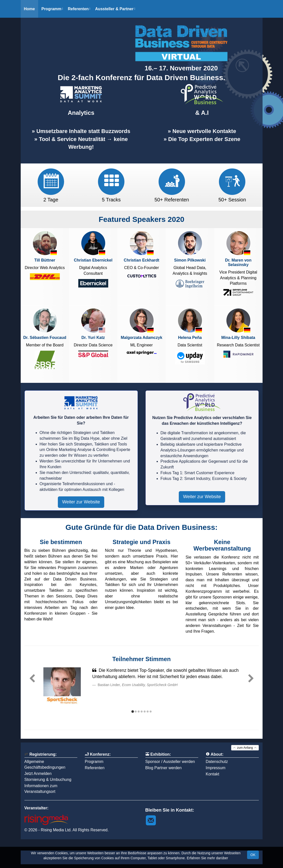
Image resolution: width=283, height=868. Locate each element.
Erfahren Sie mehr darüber (207, 858)
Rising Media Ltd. (56, 830)
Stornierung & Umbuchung (48, 780)
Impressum (216, 768)
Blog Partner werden (164, 768)
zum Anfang (245, 748)
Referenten (95, 768)
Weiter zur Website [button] (81, 502)
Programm (94, 762)
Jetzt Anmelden (38, 774)
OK (253, 855)
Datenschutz (217, 762)
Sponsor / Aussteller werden (170, 762)
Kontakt (212, 774)
